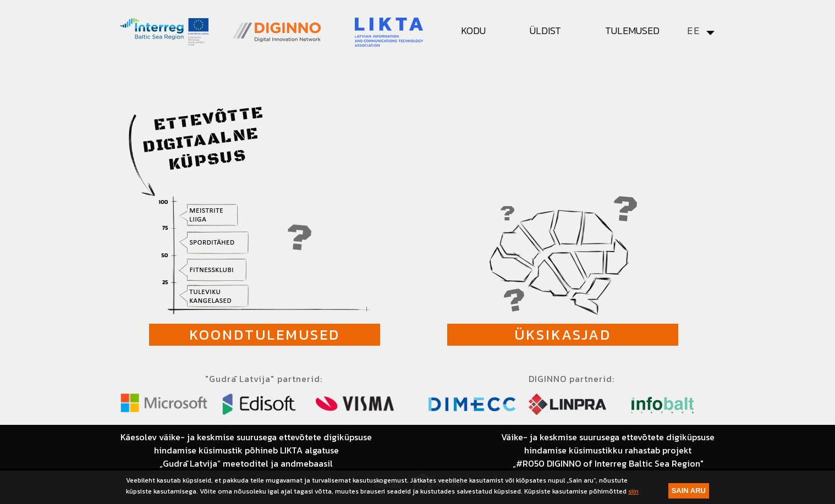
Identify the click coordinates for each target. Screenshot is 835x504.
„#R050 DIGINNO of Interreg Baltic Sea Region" (608, 463)
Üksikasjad (563, 334)
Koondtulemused (265, 334)
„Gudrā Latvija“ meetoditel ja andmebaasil (246, 463)
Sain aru (689, 491)
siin (633, 491)
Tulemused (632, 31)
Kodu (473, 31)
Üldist (545, 31)
